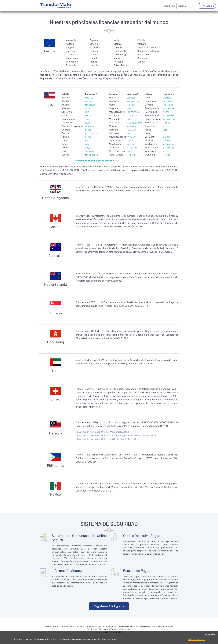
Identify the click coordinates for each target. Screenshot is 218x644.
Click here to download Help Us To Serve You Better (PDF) (107, 439)
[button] (207, 6)
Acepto (210, 634)
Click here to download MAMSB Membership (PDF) (103, 432)
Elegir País (170, 6)
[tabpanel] (109, 61)
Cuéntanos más (196, 639)
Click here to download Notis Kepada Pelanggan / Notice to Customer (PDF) (117, 435)
